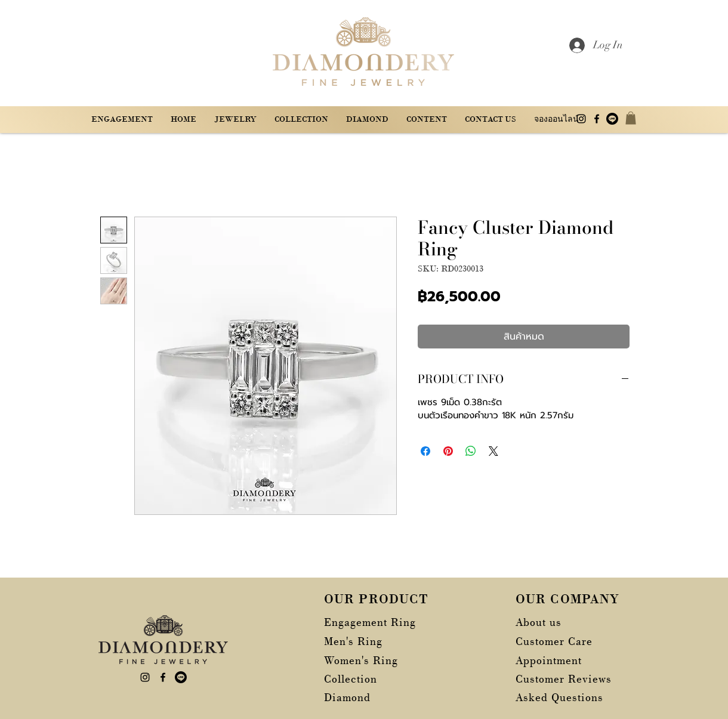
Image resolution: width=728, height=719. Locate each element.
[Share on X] (493, 451)
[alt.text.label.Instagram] (581, 119)
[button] (427, 119)
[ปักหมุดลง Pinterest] (448, 451)
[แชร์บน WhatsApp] (471, 451)
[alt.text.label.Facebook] (597, 119)
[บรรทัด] (612, 119)
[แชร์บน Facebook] (425, 451)
